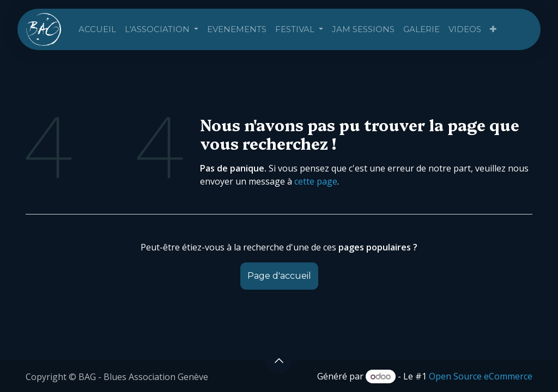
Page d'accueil (279, 276)
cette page (316, 181)
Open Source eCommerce (481, 376)
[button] (279, 360)
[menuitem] (97, 30)
